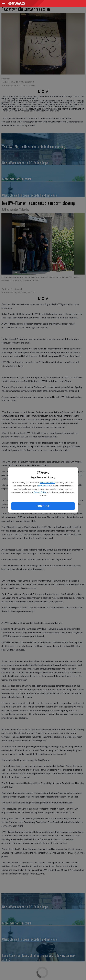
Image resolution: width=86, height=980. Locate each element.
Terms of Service (47, 482)
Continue (43, 506)
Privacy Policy (44, 486)
